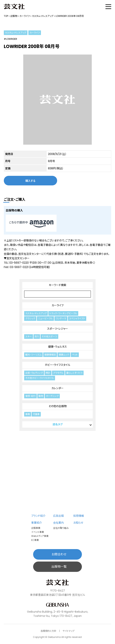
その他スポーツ (49, 336)
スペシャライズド (77, 318)
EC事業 (35, 540)
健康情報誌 (50, 355)
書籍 (28, 414)
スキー (29, 336)
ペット (75, 355)
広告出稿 (58, 516)
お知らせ (78, 523)
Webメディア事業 (40, 536)
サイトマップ (69, 631)
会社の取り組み (61, 528)
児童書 (36, 414)
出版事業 (36, 528)
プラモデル (58, 373)
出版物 (14, 16)
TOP (6, 16)
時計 (48, 373)
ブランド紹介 (38, 516)
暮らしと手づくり (74, 373)
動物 (41, 396)
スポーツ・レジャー (57, 329)
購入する (30, 181)
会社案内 (58, 523)
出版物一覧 (59, 567)
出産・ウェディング (34, 373)
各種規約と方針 (48, 631)
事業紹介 (37, 523)
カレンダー (57, 388)
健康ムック (64, 355)
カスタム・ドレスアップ (43, 16)
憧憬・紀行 (30, 396)
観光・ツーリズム (33, 355)
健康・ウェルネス (57, 347)
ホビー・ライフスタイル (57, 365)
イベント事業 (38, 532)
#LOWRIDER (10, 39)
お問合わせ (59, 554)
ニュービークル (45, 318)
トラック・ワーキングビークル (63, 313)
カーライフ (25, 16)
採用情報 (79, 516)
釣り (37, 336)
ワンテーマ (61, 318)
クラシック (30, 318)
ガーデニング (52, 396)
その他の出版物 (58, 406)
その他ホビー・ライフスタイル (40, 378)
